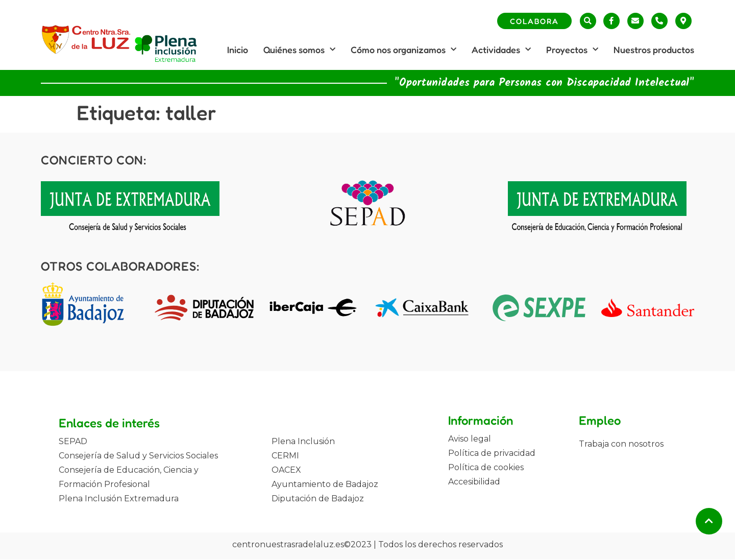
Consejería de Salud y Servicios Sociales (138, 456)
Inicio (238, 50)
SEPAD (73, 441)
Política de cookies (486, 467)
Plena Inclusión (303, 441)
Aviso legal (470, 439)
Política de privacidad (492, 453)
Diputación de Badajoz (318, 498)
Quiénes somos (299, 50)
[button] (588, 21)
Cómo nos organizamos (403, 50)
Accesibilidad (474, 482)
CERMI (285, 456)
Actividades (501, 50)
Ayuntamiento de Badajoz (325, 484)
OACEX (286, 470)
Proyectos (572, 50)
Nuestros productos (654, 50)
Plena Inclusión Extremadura (119, 498)
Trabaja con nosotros (621, 444)
